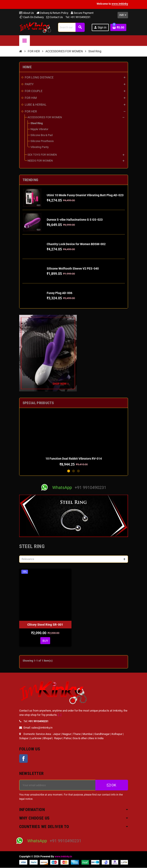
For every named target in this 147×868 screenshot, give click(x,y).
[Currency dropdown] (123, 15)
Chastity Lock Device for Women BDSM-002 (76, 244)
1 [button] (69, 471)
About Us (27, 13)
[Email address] (57, 785)
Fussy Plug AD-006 (60, 293)
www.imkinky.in (63, 857)
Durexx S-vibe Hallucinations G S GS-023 (75, 220)
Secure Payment (82, 13)
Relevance (28, 559)
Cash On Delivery (31, 17)
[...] (60, 715)
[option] (74, 439)
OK (112, 785)
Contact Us (55, 17)
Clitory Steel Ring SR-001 (45, 625)
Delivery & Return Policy (52, 13)
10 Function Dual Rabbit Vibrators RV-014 (74, 459)
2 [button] (73, 471)
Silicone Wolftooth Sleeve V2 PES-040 (73, 268)
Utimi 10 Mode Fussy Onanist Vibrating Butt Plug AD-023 (85, 195)
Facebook (23, 759)
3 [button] (78, 471)
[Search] (71, 27)
